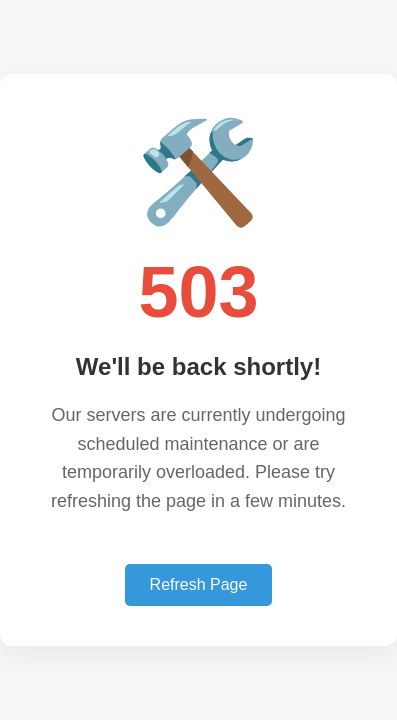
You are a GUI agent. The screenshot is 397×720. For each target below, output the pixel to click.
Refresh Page (199, 584)
